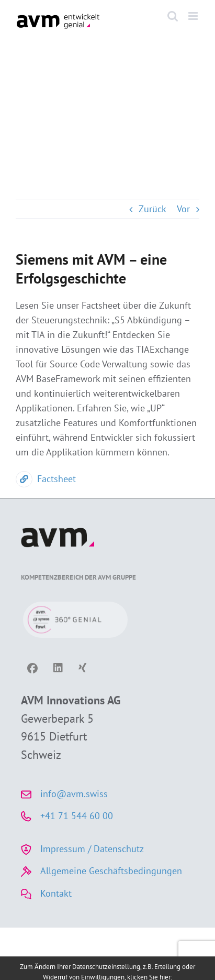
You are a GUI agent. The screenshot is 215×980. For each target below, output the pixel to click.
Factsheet (46, 479)
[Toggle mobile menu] (194, 16)
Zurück (152, 209)
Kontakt (56, 893)
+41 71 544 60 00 (77, 816)
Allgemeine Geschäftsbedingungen (111, 871)
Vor (183, 209)
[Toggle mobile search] (173, 16)
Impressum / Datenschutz (92, 849)
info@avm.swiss (74, 794)
